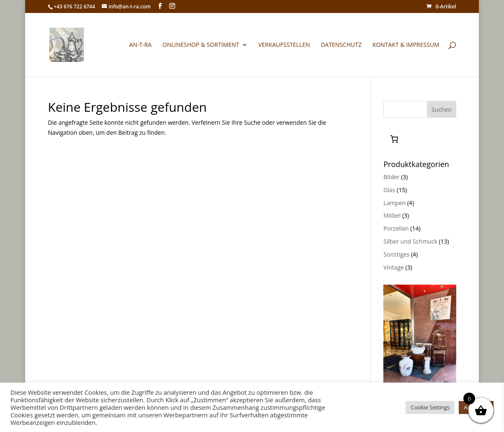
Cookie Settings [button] (430, 407)
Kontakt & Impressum (406, 45)
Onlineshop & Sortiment (201, 45)
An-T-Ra (140, 45)
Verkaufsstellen (284, 45)
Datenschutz (341, 45)
